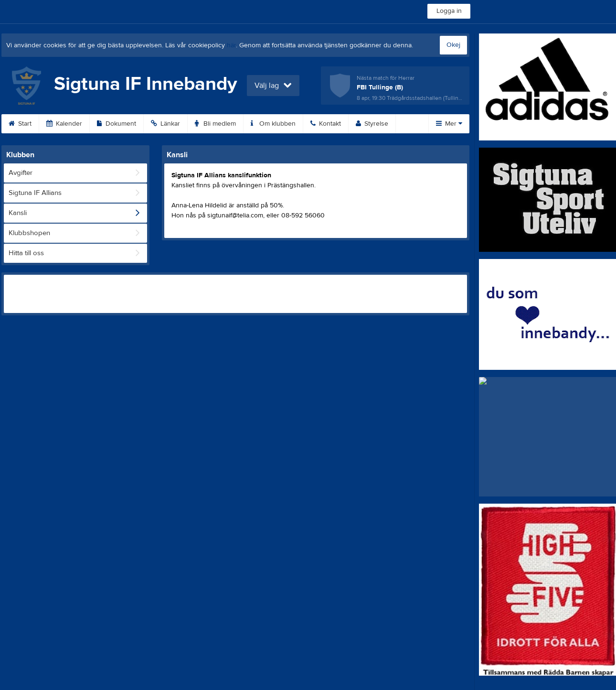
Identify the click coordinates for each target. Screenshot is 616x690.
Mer (449, 124)
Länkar (165, 124)
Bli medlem (215, 124)
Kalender (64, 124)
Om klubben (273, 124)
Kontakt (326, 124)
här (231, 45)
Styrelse (372, 124)
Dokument (117, 124)
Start (20, 124)
